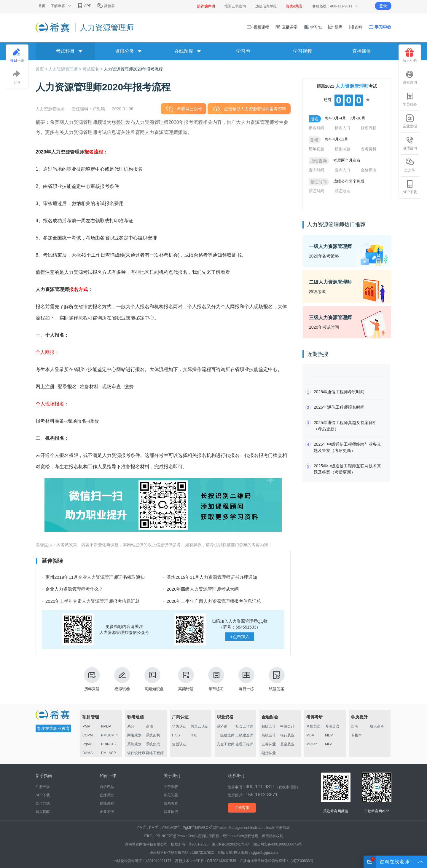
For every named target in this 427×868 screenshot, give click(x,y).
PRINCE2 (109, 744)
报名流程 (369, 128)
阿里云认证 (200, 726)
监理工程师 (244, 744)
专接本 (356, 735)
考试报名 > (93, 69)
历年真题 (92, 679)
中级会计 (287, 726)
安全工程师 (226, 744)
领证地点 (342, 191)
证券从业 (269, 744)
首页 (42, 6)
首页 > (42, 69)
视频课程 (258, 27)
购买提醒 (43, 812)
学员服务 (410, 99)
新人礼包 (410, 55)
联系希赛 (171, 803)
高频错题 (186, 679)
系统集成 (153, 744)
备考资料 (369, 149)
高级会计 (269, 735)
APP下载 (410, 187)
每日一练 (246, 679)
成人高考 (377, 726)
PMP (86, 726)
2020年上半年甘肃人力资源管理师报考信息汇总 (93, 601)
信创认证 (179, 744)
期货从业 (269, 753)
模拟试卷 (122, 679)
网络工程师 (155, 753)
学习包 (313, 27)
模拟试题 (342, 149)
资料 (355, 27)
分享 (17, 77)
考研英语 (332, 726)
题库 (335, 27)
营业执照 (171, 812)
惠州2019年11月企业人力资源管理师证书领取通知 (95, 577)
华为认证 (179, 726)
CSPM (88, 735)
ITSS (176, 735)
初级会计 (269, 726)
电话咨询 (410, 143)
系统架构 (153, 735)
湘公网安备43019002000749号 (278, 844)
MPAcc (312, 744)
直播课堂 (286, 27)
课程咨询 (410, 77)
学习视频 (302, 51)
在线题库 (184, 51)
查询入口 (342, 170)
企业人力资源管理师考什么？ (74, 589)
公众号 (410, 165)
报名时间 (316, 128)
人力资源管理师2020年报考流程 (133, 69)
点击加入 (240, 637)
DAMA (88, 753)
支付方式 (43, 803)
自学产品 (107, 787)
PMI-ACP (109, 753)
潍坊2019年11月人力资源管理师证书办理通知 (212, 577)
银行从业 (287, 735)
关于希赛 (171, 787)
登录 (383, 6)
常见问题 (171, 795)
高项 (149, 726)
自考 (355, 726)
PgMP (87, 744)
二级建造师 (244, 735)
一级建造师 (226, 735)
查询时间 (316, 170)
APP (84, 6)
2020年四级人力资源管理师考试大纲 (203, 589)
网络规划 (134, 735)
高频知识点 (154, 679)
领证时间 (316, 191)
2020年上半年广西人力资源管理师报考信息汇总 (214, 601)
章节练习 (216, 679)
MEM (329, 735)
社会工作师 (244, 726)
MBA (310, 735)
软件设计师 (136, 753)
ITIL (194, 735)
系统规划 (134, 744)
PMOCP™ (109, 735)
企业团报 (410, 121)
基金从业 (287, 744)
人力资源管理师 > (66, 69)
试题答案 (277, 679)
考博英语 (313, 726)
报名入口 (342, 128)
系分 (131, 726)
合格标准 (369, 170)
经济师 (222, 726)
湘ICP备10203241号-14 (231, 844)
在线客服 (242, 808)
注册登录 (43, 787)
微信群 (106, 6)
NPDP (106, 726)
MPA (329, 744)
